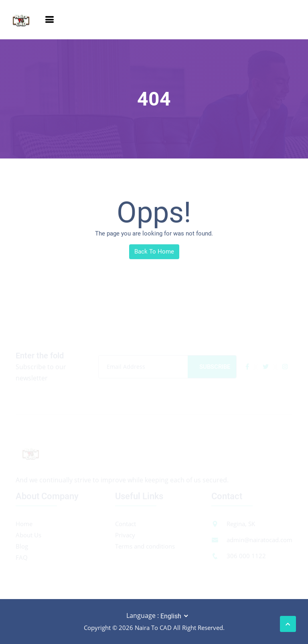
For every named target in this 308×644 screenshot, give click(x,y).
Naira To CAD (153, 628)
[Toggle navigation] (49, 20)
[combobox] (175, 616)
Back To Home (154, 252)
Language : (143, 616)
